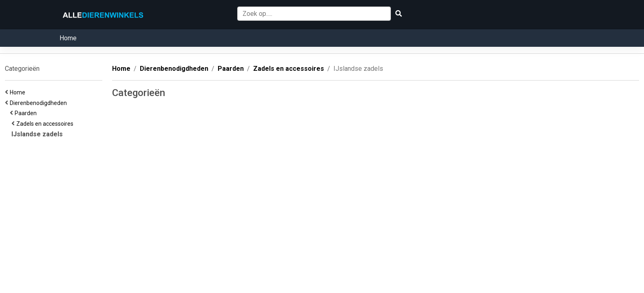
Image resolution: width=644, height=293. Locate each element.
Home (68, 38)
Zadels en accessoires (46, 124)
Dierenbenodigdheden (40, 103)
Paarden (27, 113)
